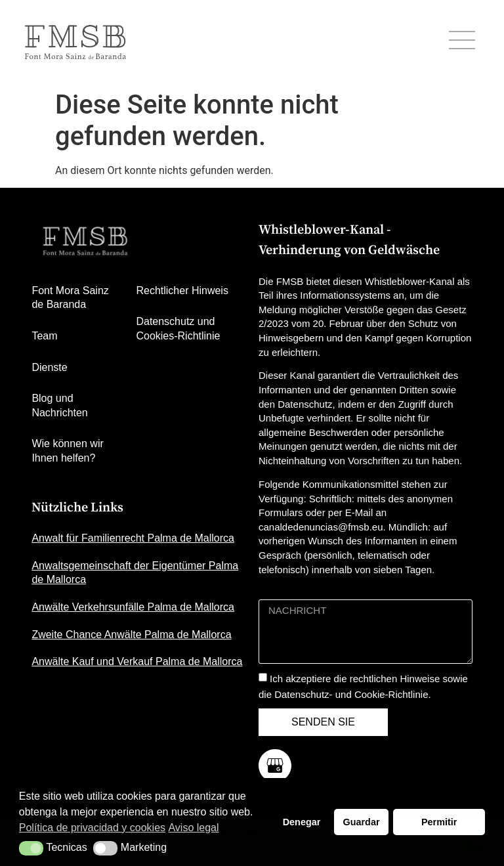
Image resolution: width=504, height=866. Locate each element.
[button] (31, 848)
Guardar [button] (362, 822)
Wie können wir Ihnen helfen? (67, 451)
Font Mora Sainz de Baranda (70, 298)
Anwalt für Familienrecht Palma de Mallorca (133, 538)
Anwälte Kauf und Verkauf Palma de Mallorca (137, 661)
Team (44, 336)
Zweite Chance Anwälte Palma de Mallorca (131, 635)
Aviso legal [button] (193, 828)
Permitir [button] (439, 822)
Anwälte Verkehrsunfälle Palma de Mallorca (133, 607)
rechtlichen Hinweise (395, 679)
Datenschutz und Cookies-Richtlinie (178, 329)
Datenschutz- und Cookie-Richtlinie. (352, 694)
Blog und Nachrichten (59, 405)
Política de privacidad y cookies (92, 828)
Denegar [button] (302, 822)
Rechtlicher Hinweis (182, 291)
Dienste (49, 367)
